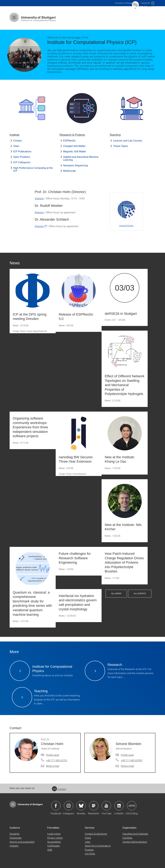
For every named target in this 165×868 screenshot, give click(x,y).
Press (88, 838)
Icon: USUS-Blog (132, 806)
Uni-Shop (90, 853)
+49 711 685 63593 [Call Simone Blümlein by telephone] (132, 760)
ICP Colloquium (22, 162)
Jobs (88, 842)
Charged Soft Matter (74, 146)
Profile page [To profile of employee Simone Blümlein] (127, 755)
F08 (145, 3)
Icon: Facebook (56, 806)
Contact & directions (96, 834)
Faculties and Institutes (135, 834)
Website (39, 198)
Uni (124, 3)
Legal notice (54, 834)
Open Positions (22, 157)
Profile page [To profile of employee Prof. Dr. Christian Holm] (53, 755)
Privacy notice (55, 838)
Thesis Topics (121, 146)
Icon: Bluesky (81, 806)
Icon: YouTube (106, 806)
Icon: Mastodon (94, 806)
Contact (17, 141)
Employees (16, 838)
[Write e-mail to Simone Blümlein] (125, 766)
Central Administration (135, 842)
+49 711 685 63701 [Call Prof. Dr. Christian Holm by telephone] (57, 760)
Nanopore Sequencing (75, 165)
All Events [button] (140, 593)
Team (16, 146)
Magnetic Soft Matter (75, 151)
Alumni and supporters (22, 842)
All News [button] (116, 593)
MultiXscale (69, 171)
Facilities (127, 838)
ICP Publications (22, 151)
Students (14, 834)
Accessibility (54, 842)
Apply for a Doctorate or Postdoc (98, 848)
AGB (50, 850)
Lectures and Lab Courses (128, 141)
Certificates (54, 846)
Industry (14, 846)
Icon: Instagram (69, 806)
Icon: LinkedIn (119, 806)
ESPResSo (69, 141)
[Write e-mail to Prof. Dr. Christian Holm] (50, 766)
